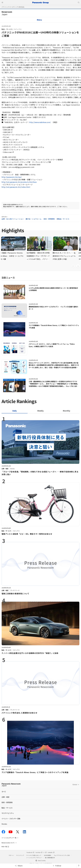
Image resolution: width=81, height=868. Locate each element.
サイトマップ (20, 855)
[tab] (41, 411)
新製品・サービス (63, 219)
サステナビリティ (8, 813)
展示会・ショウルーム (34, 219)
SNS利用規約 (48, 855)
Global (75, 784)
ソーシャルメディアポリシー (34, 858)
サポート (11, 855)
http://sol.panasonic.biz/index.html (16, 187)
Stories (4, 824)
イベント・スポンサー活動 (11, 819)
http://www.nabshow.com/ (40, 122)
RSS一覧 (4, 847)
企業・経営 (5, 797)
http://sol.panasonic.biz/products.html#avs (19, 182)
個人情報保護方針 (50, 858)
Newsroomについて (8, 843)
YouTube (39, 852)
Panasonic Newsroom (11, 785)
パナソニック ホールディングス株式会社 (13, 7)
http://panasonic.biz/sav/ (12, 177)
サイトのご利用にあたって (34, 855)
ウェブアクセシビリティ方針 (62, 855)
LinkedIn (51, 852)
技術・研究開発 (49, 219)
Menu (39, 20)
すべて (4, 792)
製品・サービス (7, 29)
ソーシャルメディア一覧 (9, 838)
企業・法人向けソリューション (13, 219)
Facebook (30, 852)
